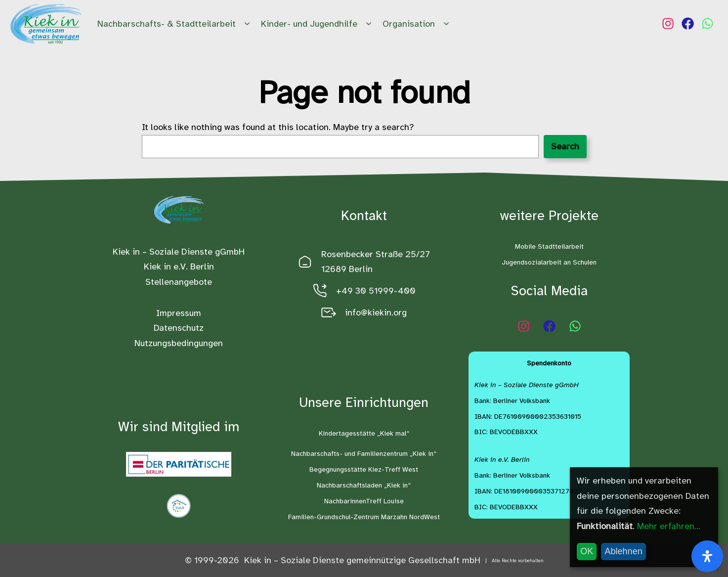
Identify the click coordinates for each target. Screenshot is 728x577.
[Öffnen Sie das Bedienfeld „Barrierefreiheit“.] (707, 556)
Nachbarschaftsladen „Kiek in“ (364, 485)
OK (587, 551)
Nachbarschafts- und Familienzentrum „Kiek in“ (364, 454)
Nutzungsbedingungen (179, 343)
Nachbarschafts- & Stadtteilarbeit (175, 24)
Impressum (179, 313)
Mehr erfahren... (669, 526)
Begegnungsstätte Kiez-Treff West (364, 469)
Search (565, 146)
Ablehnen (624, 551)
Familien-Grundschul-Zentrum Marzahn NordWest (364, 517)
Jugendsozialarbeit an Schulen (549, 262)
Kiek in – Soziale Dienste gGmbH (179, 252)
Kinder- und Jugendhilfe (318, 24)
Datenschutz (179, 328)
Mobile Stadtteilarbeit (549, 246)
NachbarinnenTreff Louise (364, 501)
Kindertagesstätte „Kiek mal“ (364, 433)
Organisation (417, 24)
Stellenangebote (179, 282)
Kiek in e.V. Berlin (179, 266)
